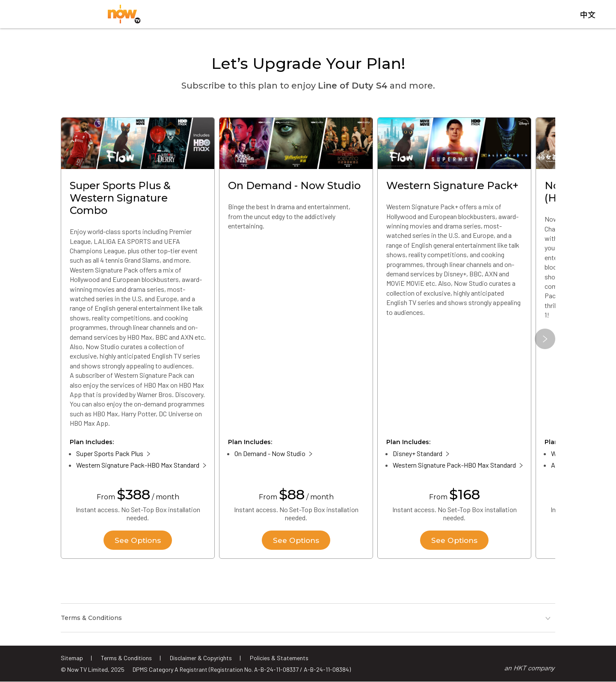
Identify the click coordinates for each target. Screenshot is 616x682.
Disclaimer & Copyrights (201, 658)
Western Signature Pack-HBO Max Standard (138, 468)
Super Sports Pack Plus (110, 456)
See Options (138, 543)
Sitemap (72, 658)
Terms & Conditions (126, 658)
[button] (545, 342)
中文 (588, 17)
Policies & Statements (279, 658)
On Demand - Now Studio (270, 456)
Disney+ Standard (418, 456)
